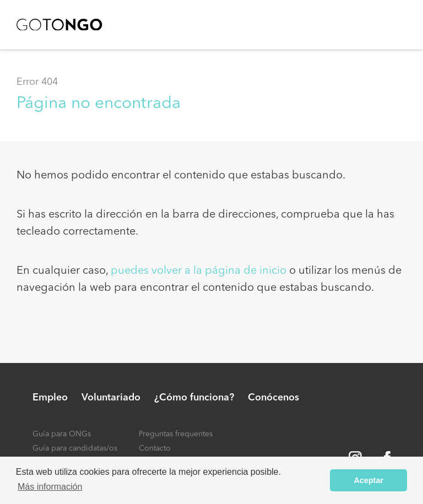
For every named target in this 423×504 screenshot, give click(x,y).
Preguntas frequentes (176, 434)
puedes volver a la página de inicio (199, 271)
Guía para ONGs (62, 434)
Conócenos (273, 398)
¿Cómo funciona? (194, 398)
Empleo (50, 398)
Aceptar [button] (368, 480)
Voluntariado (111, 398)
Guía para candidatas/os (75, 448)
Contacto (155, 448)
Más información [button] (50, 487)
